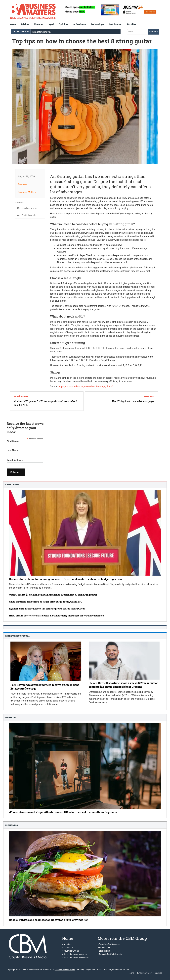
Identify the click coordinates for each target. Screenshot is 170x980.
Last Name (13, 450)
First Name (13, 441)
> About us (67, 944)
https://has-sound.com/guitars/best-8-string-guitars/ (86, 386)
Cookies (158, 973)
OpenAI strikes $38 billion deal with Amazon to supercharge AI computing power (53, 595)
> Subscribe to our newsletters (75, 958)
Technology (97, 24)
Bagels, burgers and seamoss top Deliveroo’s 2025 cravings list (48, 920)
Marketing (11, 717)
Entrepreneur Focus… (17, 636)
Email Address (16, 460)
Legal (51, 24)
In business (11, 825)
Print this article (25, 215)
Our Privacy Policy (144, 973)
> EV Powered (104, 948)
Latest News (12, 485)
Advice (25, 24)
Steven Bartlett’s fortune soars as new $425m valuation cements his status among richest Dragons (124, 685)
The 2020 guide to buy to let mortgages (133, 401)
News (13, 24)
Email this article (26, 208)
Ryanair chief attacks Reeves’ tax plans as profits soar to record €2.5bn (47, 609)
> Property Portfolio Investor (110, 954)
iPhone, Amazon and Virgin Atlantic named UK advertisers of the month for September (64, 812)
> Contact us (68, 948)
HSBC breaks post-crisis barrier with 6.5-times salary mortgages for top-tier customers (56, 616)
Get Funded (116, 24)
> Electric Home (105, 951)
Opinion (63, 24)
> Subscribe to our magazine (75, 954)
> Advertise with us (70, 951)
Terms (131, 973)
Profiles (132, 24)
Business (23, 184)
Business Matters (27, 192)
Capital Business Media (65, 970)
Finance (38, 24)
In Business (79, 24)
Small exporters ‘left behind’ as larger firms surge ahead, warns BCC (46, 602)
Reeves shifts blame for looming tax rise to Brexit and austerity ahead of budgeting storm (65, 579)
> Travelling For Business (109, 944)
